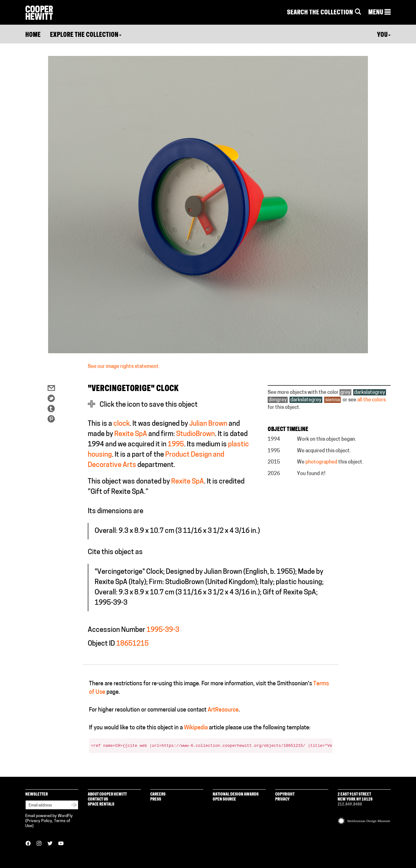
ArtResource (223, 710)
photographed (321, 462)
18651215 (132, 644)
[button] (379, 13)
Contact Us (98, 799)
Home (33, 35)
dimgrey (278, 400)
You (384, 35)
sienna (332, 400)
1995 (176, 445)
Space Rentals (101, 804)
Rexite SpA (131, 434)
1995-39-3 (163, 630)
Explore (86, 35)
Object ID (101, 644)
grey (345, 393)
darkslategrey (370, 393)
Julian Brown (208, 424)
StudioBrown (196, 434)
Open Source (224, 799)
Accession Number (116, 630)
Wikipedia (196, 728)
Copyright (285, 794)
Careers (158, 794)
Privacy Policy (39, 821)
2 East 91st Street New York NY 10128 (355, 797)
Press (156, 799)
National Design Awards (236, 794)
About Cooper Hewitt (107, 794)
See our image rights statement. (124, 367)
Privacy (282, 799)
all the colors (371, 400)
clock (121, 424)
